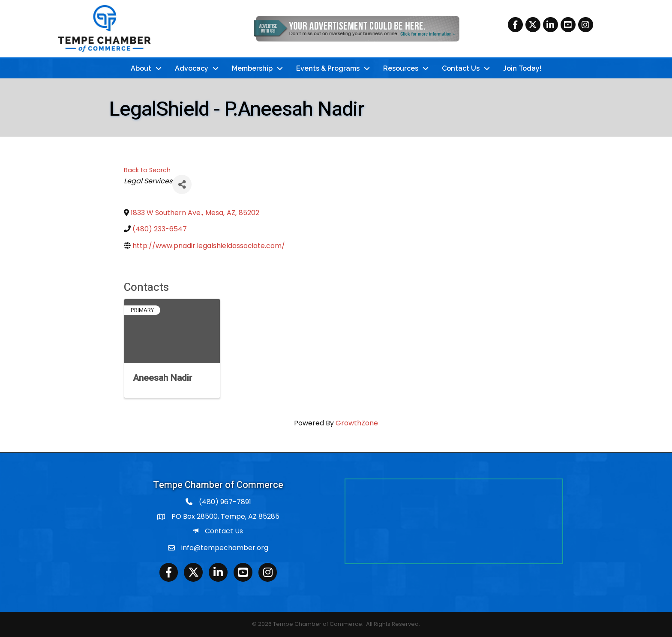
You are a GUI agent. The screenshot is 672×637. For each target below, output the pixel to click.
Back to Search (147, 170)
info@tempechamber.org (225, 548)
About (141, 68)
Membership (252, 68)
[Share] (182, 184)
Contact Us (461, 68)
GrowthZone (357, 423)
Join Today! (522, 68)
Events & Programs (328, 68)
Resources (401, 68)
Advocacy (192, 68)
